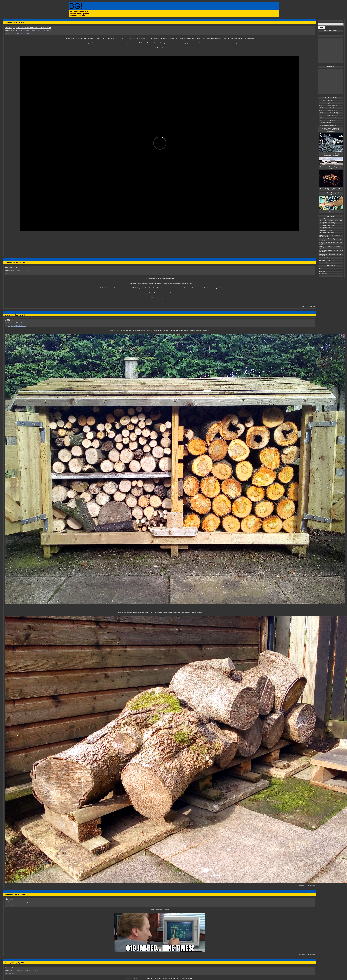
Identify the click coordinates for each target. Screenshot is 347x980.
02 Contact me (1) (324, 103)
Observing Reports (31, 30)
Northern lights (25, 34)
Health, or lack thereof (34, 902)
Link (308, 254)
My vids (23, 30)
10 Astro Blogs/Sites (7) (326, 123)
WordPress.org (322, 276)
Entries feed (322, 271)
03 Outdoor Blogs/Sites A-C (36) (328, 105)
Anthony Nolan (202, 288)
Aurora (10, 34)
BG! (12, 30)
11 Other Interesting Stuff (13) (327, 125)
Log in (320, 269)
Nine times (9, 899)
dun (9, 274)
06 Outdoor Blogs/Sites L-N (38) (328, 113)
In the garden (25, 323)
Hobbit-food (10, 320)
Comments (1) (302, 254)
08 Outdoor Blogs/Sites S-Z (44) (328, 118)
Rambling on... (25, 270)
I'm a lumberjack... (21, 326)
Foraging (13, 326)
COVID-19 (24, 902)
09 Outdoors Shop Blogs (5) (327, 120)
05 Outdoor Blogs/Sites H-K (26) (328, 110)
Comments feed (323, 274)
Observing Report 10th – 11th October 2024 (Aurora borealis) (29, 28)
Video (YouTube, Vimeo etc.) (44, 30)
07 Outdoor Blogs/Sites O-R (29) (328, 115)
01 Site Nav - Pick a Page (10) (327, 101)
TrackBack (312, 254)
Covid (10, 905)
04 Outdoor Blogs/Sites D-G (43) (328, 108)
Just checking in (11, 268)
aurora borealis (16, 34)
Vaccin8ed (9, 968)
